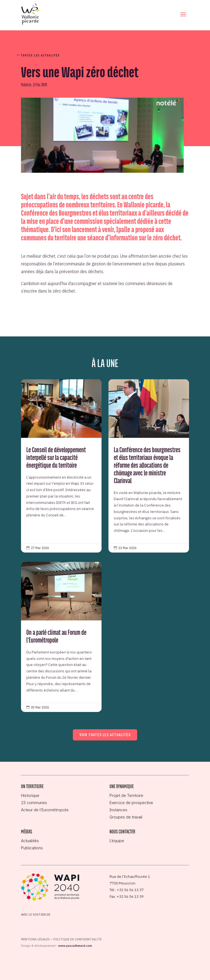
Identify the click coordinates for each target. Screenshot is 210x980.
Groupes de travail (126, 817)
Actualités (30, 841)
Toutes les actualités (40, 55)
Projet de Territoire (126, 795)
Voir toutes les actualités (105, 735)
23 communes (34, 803)
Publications (32, 848)
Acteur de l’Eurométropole (45, 810)
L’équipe (117, 841)
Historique (30, 795)
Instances (118, 810)
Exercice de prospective (131, 803)
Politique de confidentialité (77, 939)
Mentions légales (35, 939)
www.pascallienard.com (75, 946)
